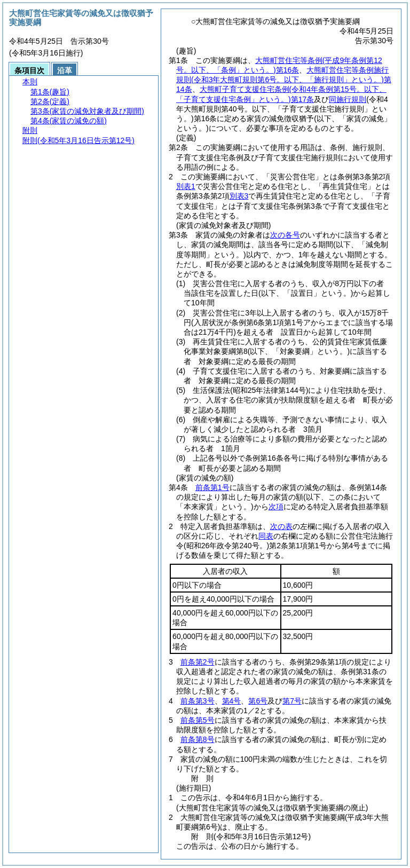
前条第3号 (198, 701)
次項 (276, 507)
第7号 (292, 701)
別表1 (186, 186)
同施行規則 (348, 99)
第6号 (258, 701)
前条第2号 (198, 662)
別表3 (239, 196)
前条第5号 (198, 720)
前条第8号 (198, 739)
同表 (266, 536)
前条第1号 (212, 487)
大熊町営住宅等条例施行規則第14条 (284, 80)
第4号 (232, 701)
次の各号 (285, 235)
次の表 (281, 526)
